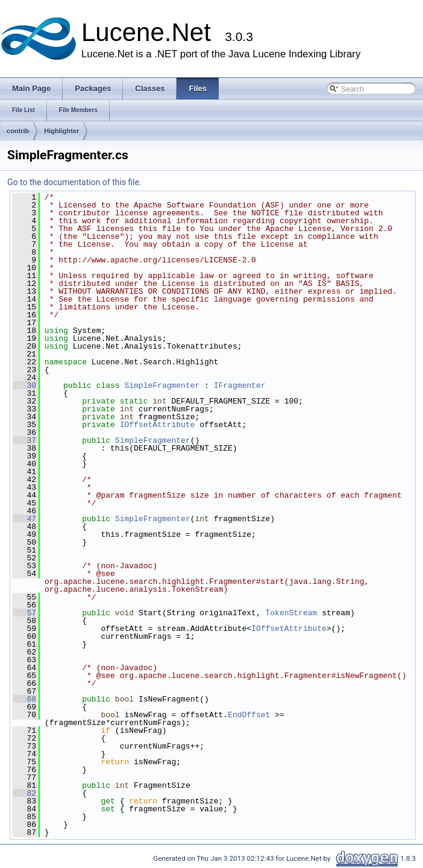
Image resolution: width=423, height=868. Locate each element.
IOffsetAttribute (158, 425)
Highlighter (61, 131)
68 (24, 699)
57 (24, 613)
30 (24, 385)
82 (24, 793)
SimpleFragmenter (162, 385)
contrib (18, 131)
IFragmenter (240, 385)
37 (24, 440)
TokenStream (291, 613)
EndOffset (249, 715)
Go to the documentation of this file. (74, 182)
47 (24, 519)
